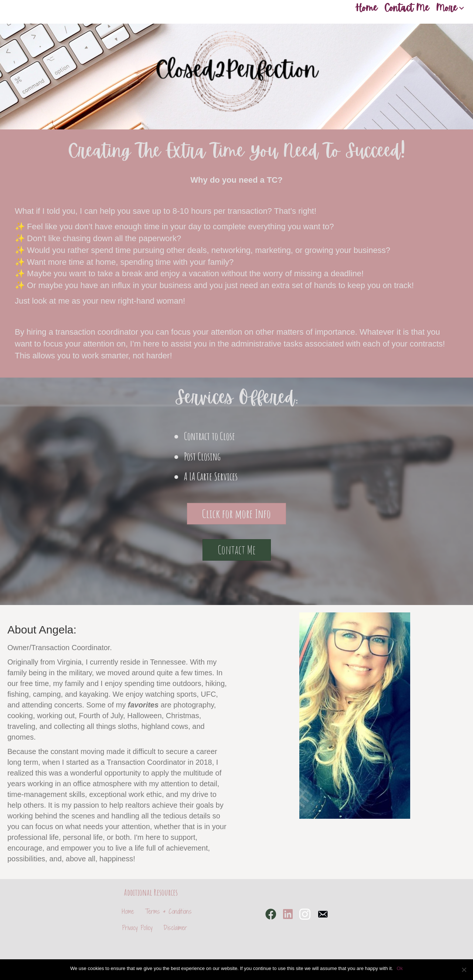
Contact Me (407, 8)
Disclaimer (175, 928)
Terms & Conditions (168, 911)
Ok (400, 968)
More (447, 8)
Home (366, 8)
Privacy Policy (137, 928)
